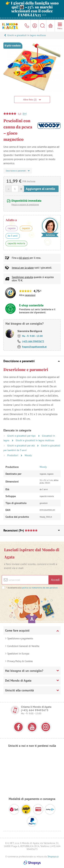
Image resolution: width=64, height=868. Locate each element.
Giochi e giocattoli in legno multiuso (27, 35)
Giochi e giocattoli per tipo (22, 436)
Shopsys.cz (53, 856)
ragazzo (26, 228)
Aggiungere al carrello (40, 189)
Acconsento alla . (32, 588)
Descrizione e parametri (32, 361)
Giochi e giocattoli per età (21, 446)
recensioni (30, 295)
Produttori (13, 455)
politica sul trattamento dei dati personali (40, 588)
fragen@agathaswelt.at (34, 347)
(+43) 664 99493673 (33, 341)
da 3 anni (13, 236)
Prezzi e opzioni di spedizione (25, 205)
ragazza (12, 228)
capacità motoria (16, 243)
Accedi (55, 580)
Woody (28, 455)
